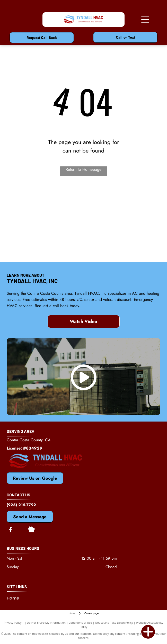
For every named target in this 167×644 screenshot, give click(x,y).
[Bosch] (122, 221)
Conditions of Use (80, 623)
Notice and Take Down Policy (114, 623)
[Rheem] (45, 247)
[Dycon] (45, 221)
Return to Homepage (83, 169)
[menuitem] (15, 598)
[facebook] (11, 530)
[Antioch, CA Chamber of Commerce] (122, 247)
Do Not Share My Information (46, 623)
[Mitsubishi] (122, 196)
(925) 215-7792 (21, 505)
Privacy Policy (13, 623)
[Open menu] (145, 20)
